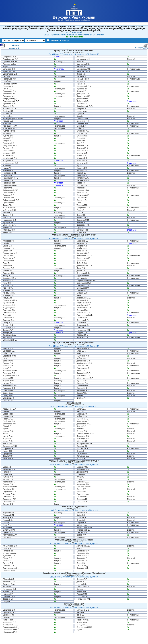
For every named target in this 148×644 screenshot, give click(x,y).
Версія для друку (141, 47)
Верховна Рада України (74, 17)
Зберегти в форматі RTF (9, 46)
